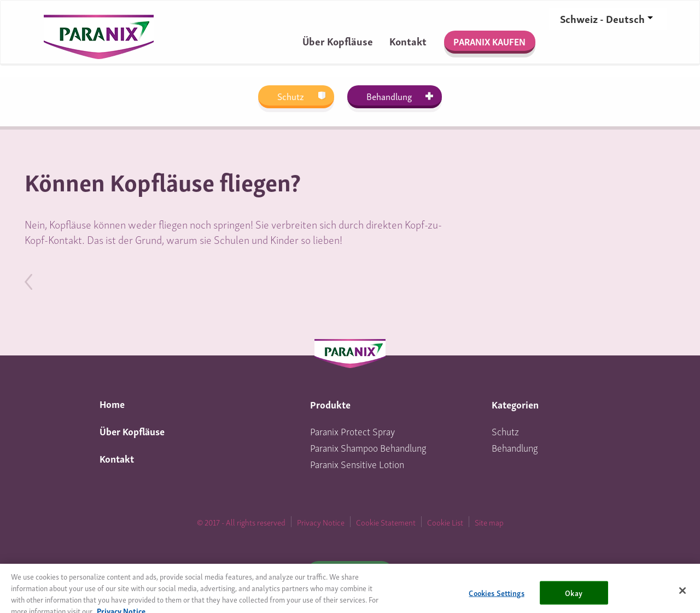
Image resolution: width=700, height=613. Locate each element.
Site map (489, 522)
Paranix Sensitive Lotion (357, 463)
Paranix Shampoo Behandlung (368, 447)
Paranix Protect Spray (352, 431)
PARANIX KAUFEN (489, 41)
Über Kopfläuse (338, 41)
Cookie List (445, 522)
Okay (574, 598)
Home (112, 403)
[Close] (682, 596)
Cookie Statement (386, 522)
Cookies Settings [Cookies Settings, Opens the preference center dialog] (496, 598)
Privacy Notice (321, 522)
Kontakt (408, 41)
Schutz (291, 96)
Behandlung (389, 96)
